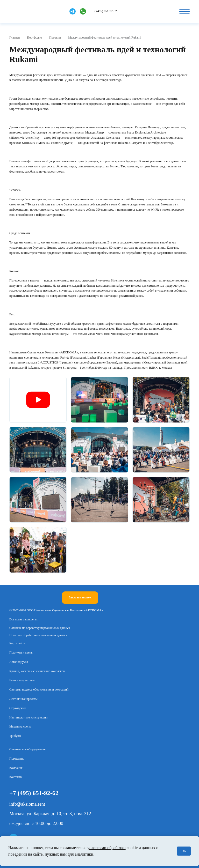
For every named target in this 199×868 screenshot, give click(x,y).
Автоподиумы (19, 662)
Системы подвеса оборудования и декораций (39, 689)
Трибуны (15, 736)
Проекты (55, 38)
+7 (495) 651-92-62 (105, 11)
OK (184, 851)
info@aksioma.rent (27, 804)
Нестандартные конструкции (28, 717)
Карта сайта (17, 643)
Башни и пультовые (22, 680)
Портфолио (34, 38)
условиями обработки (106, 848)
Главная (15, 38)
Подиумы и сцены (21, 652)
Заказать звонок (80, 597)
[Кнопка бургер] (184, 11)
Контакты (16, 777)
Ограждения (17, 708)
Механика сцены (20, 726)
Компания (16, 768)
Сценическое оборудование (27, 749)
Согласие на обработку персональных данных (40, 628)
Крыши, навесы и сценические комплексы (37, 671)
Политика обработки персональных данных (38, 635)
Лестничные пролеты (23, 699)
